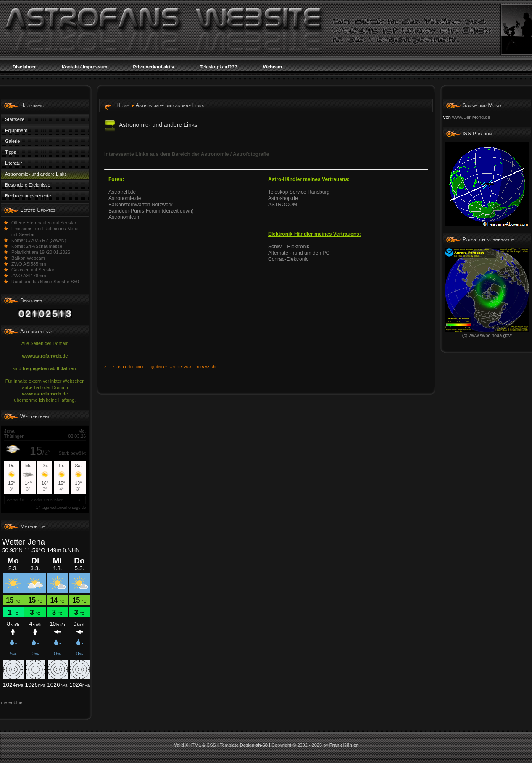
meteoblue (12, 702)
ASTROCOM (283, 205)
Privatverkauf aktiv (153, 67)
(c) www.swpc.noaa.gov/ (487, 333)
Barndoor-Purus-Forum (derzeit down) (151, 211)
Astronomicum (125, 217)
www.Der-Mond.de (471, 117)
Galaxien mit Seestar (33, 270)
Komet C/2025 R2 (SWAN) (39, 240)
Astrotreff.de (122, 192)
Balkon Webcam (28, 258)
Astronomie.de (125, 198)
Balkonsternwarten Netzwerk (141, 205)
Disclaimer (24, 67)
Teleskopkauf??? (219, 67)
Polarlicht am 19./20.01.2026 (41, 252)
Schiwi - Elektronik (289, 247)
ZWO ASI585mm (29, 264)
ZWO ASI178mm (29, 276)
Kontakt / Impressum (85, 67)
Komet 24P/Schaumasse (37, 246)
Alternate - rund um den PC (299, 253)
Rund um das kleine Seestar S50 (45, 282)
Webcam (273, 67)
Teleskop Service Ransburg (299, 192)
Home (123, 105)
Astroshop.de (283, 198)
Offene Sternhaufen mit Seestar (44, 223)
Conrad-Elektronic (288, 259)
